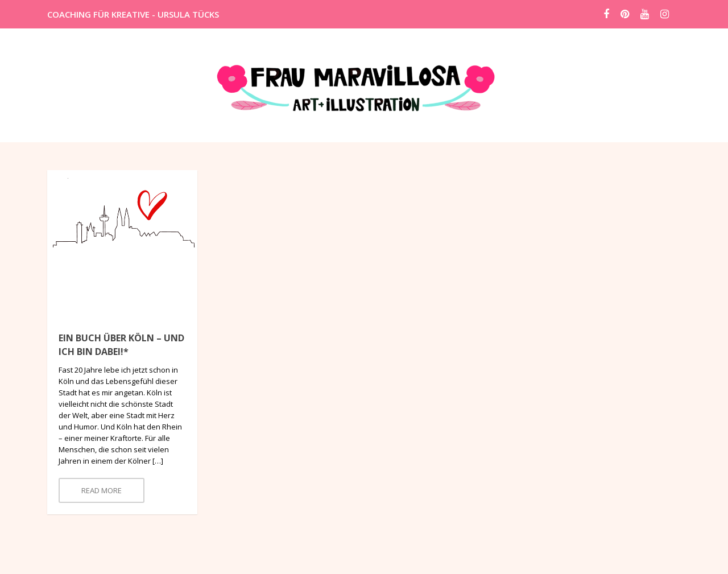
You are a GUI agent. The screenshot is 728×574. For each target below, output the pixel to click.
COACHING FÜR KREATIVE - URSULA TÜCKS (133, 14)
